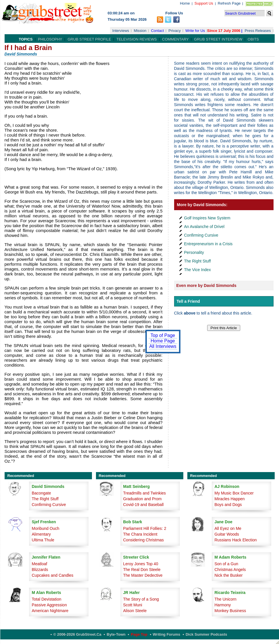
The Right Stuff (198, 261)
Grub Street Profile (89, 39)
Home (185, 3)
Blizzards (40, 570)
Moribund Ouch (46, 528)
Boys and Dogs (228, 505)
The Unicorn (226, 599)
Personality (194, 252)
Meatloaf (40, 564)
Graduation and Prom (143, 499)
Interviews (121, 31)
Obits (253, 39)
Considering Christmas (144, 540)
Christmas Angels (230, 570)
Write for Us (195, 31)
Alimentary (41, 534)
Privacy (175, 31)
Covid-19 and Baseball (144, 505)
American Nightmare (50, 611)
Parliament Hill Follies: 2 (145, 528)
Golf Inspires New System (207, 218)
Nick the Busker (229, 575)
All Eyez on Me (228, 528)
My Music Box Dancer (234, 493)
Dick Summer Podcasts (206, 634)
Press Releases (258, 31)
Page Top (139, 634)
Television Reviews (136, 39)
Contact (157, 31)
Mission (140, 31)
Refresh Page (229, 3)
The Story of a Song (141, 599)
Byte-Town (116, 634)
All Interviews (163, 346)
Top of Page (163, 335)
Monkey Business (230, 611)
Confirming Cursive (201, 235)
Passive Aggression (49, 605)
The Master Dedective (143, 575)
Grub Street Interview (218, 39)
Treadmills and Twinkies (145, 493)
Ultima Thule (43, 540)
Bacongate (42, 493)
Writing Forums (167, 634)
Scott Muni (133, 605)
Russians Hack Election (236, 540)
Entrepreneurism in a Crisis (208, 244)
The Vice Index (198, 270)
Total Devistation (47, 599)
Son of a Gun (227, 564)
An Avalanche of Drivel (204, 227)
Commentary (175, 39)
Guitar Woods (227, 534)
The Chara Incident (140, 534)
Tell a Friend (188, 301)
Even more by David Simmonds (206, 285)
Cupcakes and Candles (53, 575)
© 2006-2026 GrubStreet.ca (77, 634)
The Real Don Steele (142, 570)
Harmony (223, 605)
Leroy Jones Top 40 (141, 564)
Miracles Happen (230, 499)
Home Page (163, 341)
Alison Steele (135, 611)
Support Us (204, 3)
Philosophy (50, 39)
